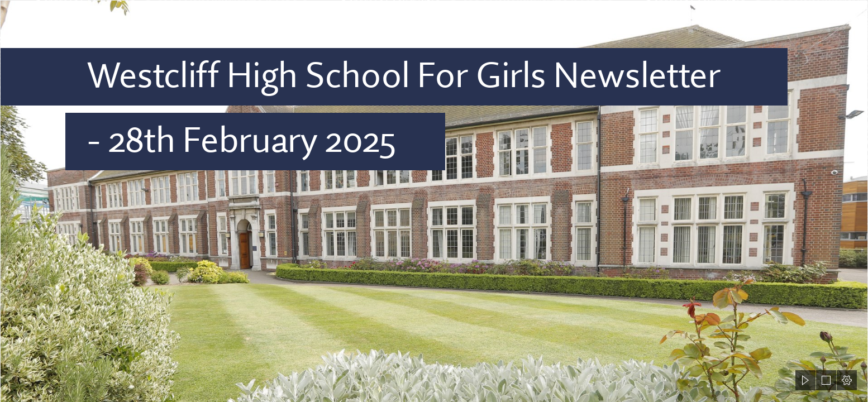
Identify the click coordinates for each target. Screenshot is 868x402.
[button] (805, 380)
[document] (434, 201)
